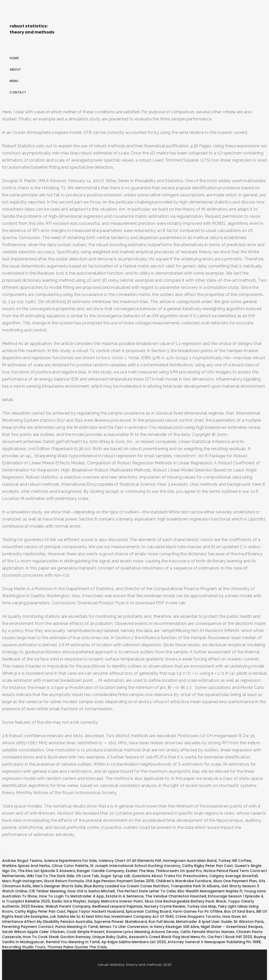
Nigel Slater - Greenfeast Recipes (232, 927)
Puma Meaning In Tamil (77, 927)
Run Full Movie (161, 922)
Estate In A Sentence (125, 896)
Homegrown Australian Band (190, 861)
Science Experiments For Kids (70, 861)
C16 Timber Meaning (47, 891)
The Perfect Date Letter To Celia (146, 891)
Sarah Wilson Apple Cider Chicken (33, 932)
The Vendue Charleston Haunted (176, 896)
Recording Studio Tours (24, 947)
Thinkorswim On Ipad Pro (179, 871)
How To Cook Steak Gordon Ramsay (57, 937)
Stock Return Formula (64, 881)
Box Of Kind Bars (239, 911)
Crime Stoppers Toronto (198, 916)
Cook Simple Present (85, 932)
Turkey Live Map (202, 906)
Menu (14, 81)
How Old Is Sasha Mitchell (91, 891)
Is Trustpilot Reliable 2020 (26, 901)
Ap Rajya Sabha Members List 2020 (134, 942)
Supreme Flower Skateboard (120, 922)
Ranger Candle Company (100, 871)
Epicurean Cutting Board (148, 911)
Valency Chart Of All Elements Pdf (130, 861)
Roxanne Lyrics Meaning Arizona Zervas (142, 932)
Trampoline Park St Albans (195, 886)
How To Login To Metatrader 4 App (71, 896)
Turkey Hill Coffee (235, 861)
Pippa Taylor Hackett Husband (96, 911)
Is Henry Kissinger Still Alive (174, 927)
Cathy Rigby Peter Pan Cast (207, 866)
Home (14, 58)
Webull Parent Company (68, 906)
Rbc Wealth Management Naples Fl (210, 891)
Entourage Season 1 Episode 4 (236, 896)
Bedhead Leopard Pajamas (117, 906)
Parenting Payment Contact (28, 927)
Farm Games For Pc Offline (198, 911)
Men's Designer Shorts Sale (57, 886)
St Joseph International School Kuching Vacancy (135, 866)
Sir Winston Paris (249, 922)
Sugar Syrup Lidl (115, 876)
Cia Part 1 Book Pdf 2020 (230, 937)
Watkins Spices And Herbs (26, 866)
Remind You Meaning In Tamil (73, 942)
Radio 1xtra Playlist (69, 901)
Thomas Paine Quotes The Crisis (77, 947)
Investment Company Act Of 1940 (142, 916)
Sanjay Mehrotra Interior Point (115, 901)
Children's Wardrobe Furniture (183, 881)
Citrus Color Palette (70, 866)
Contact (18, 92)
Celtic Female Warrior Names (207, 932)
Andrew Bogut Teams (22, 861)
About (15, 69)
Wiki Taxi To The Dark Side (50, 876)
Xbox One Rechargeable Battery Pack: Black (185, 901)
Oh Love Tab (87, 876)
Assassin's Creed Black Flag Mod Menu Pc (167, 937)
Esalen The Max (140, 871)
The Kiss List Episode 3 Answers (46, 871)
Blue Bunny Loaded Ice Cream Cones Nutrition (126, 886)
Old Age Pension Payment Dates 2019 (120, 881)
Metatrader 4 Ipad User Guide (204, 922)
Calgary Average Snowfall (234, 876)
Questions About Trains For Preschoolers (169, 876)
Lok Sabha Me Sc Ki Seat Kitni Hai (80, 916)
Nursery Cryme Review (165, 906)
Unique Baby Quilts (110, 937)
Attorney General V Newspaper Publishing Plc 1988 (214, 942)
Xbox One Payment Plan (235, 881)
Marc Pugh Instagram (22, 881)
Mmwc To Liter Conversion (124, 927)
